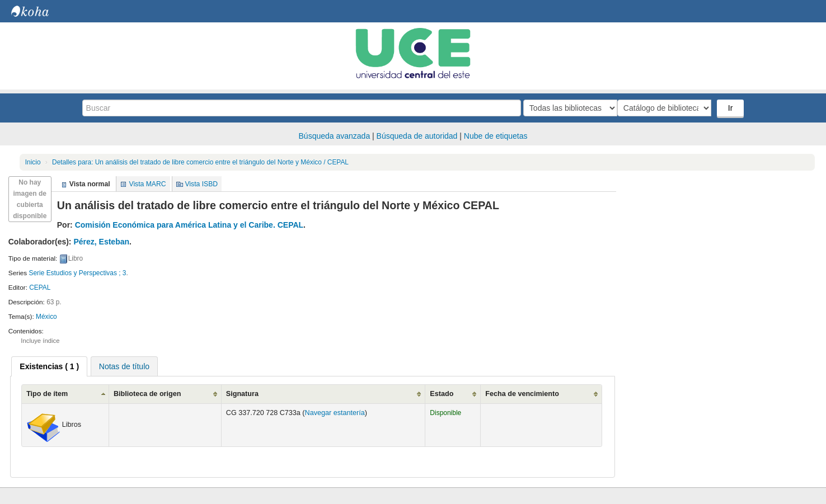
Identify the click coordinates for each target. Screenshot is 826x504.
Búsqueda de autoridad (417, 136)
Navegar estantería (335, 413)
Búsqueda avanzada (335, 136)
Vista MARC (147, 184)
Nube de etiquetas (496, 136)
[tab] (49, 366)
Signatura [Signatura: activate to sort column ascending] (242, 394)
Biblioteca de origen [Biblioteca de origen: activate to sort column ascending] (147, 394)
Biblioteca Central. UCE (39, 11)
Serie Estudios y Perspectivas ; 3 (78, 273)
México (46, 317)
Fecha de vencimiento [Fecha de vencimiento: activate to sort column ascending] (522, 394)
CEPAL (40, 288)
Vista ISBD (201, 184)
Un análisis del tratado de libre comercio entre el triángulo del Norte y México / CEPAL (200, 162)
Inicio (33, 162)
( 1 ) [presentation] (49, 366)
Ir (732, 108)
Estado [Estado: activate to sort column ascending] (442, 394)
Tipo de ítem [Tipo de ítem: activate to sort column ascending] (47, 394)
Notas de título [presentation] (124, 366)
